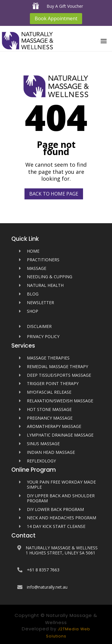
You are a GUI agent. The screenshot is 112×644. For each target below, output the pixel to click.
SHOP (33, 311)
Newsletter (40, 303)
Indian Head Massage (51, 452)
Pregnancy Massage (50, 418)
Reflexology (41, 461)
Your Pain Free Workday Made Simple (61, 484)
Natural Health (45, 285)
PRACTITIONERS (43, 260)
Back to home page (54, 194)
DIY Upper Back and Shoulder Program (61, 498)
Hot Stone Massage (49, 409)
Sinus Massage (43, 444)
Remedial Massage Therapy (57, 366)
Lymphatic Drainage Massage (60, 435)
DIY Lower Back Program (55, 509)
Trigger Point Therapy (53, 383)
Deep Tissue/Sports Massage (59, 375)
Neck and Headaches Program (62, 518)
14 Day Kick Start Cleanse (56, 526)
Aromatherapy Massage (54, 426)
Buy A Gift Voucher (65, 6)
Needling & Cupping (50, 277)
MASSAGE (37, 268)
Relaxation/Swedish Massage (60, 401)
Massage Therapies (48, 358)
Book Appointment (56, 18)
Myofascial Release (49, 392)
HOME (33, 251)
